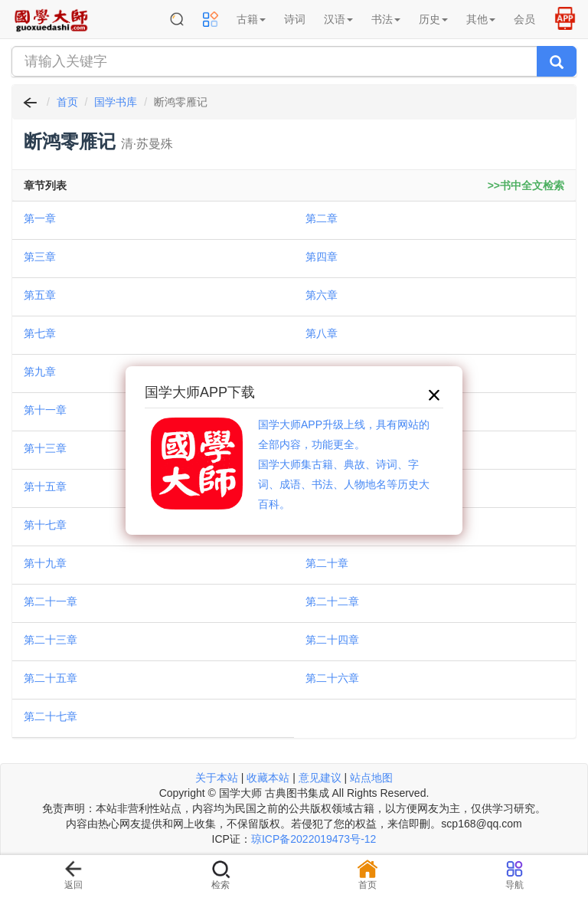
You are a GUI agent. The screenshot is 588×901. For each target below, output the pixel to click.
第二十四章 (332, 640)
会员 (524, 19)
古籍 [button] (251, 19)
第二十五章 (51, 678)
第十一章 (45, 410)
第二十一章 (51, 601)
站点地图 (371, 778)
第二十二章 (332, 601)
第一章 (40, 218)
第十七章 (45, 525)
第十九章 (45, 563)
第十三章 (45, 448)
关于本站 (217, 778)
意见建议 (320, 778)
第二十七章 (51, 716)
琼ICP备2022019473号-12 (314, 839)
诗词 (295, 19)
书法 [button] (386, 19)
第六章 (322, 295)
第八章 (322, 333)
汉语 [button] (338, 19)
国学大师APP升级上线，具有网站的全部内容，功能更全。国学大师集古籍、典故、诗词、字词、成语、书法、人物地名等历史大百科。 (344, 464)
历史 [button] (433, 19)
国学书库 (116, 102)
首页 (67, 102)
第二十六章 (332, 678)
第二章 (322, 218)
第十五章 (45, 487)
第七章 (40, 333)
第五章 (40, 295)
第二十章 (327, 563)
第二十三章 (51, 640)
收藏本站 (268, 778)
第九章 (40, 372)
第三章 (40, 257)
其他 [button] (481, 19)
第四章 (322, 257)
